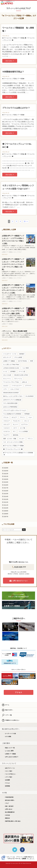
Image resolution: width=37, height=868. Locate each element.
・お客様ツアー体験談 (10, 754)
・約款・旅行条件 (9, 806)
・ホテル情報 (7, 737)
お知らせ (24, 382)
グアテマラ (28, 386)
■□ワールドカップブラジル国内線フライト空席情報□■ (18, 454)
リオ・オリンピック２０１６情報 (13, 442)
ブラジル (6, 417)
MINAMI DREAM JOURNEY (11, 393)
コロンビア (6, 424)
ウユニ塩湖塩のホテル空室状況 (12, 414)
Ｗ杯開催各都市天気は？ (13, 72)
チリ (14, 432)
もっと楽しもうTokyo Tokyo (11, 365)
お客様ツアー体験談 (9, 361)
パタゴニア (6, 421)
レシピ (5, 372)
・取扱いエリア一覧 (9, 748)
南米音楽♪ (16, 435)
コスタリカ (6, 432)
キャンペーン (7, 379)
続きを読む (10, 61)
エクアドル (24, 424)
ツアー (5, 389)
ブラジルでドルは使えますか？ (16, 108)
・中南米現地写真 (9, 797)
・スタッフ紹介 (8, 771)
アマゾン (22, 417)
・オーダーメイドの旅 (10, 734)
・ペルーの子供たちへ (10, 774)
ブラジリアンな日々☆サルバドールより (15, 410)
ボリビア (14, 417)
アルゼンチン (17, 421)
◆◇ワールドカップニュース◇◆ (13, 449)
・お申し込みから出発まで (11, 757)
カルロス (6, 386)
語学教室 (13, 372)
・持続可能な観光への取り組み (12, 821)
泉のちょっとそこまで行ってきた (13, 396)
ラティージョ (18, 379)
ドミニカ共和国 (23, 432)
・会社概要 (7, 780)
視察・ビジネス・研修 (10, 439)
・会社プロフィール (9, 768)
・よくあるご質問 (9, 751)
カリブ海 (22, 428)
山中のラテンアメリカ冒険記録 (12, 400)
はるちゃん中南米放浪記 (10, 407)
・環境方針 (7, 818)
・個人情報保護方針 (9, 812)
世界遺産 (27, 414)
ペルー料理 (25, 368)
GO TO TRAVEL (23, 361)
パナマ (15, 428)
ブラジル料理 (18, 357)
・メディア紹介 (8, 777)
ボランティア (7, 357)
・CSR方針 (7, 815)
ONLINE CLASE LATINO (21, 375)
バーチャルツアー (17, 386)
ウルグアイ (6, 435)
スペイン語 (22, 372)
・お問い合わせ (8, 809)
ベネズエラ (6, 428)
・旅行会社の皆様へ (9, 800)
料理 (32, 361)
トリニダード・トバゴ (10, 354)
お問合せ (29, 3)
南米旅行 (22, 354)
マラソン (30, 439)
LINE (23, 3)
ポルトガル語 (7, 375)
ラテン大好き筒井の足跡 (10, 403)
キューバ (15, 424)
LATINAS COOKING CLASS (11, 368)
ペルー (30, 417)
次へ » (26, 221)
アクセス (19, 692)
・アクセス (7, 783)
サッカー (22, 439)
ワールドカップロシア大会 (11, 382)
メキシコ (26, 421)
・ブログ (6, 803)
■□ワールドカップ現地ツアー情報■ (13, 38)
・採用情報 (7, 786)
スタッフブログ (15, 389)
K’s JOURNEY (30, 396)
